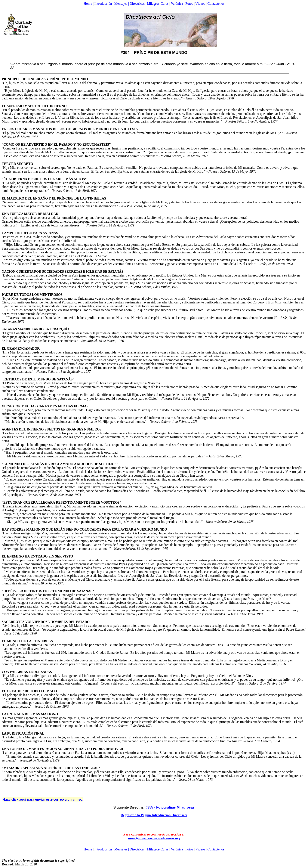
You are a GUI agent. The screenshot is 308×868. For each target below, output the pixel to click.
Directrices (137, 4)
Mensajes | (121, 4)
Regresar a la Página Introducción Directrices (154, 815)
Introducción (103, 4)
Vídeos (200, 4)
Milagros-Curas (158, 4)
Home (88, 4)
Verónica (177, 4)
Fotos (189, 4)
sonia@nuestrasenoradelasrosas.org (154, 838)
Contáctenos (216, 4)
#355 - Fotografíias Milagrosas (170, 807)
